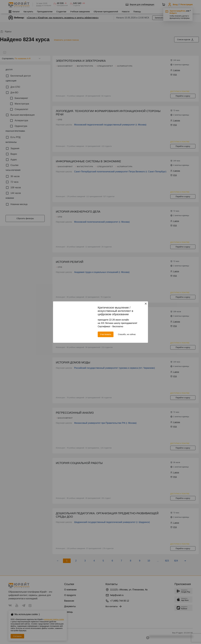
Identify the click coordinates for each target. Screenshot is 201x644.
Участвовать (106, 334)
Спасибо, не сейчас (127, 334)
